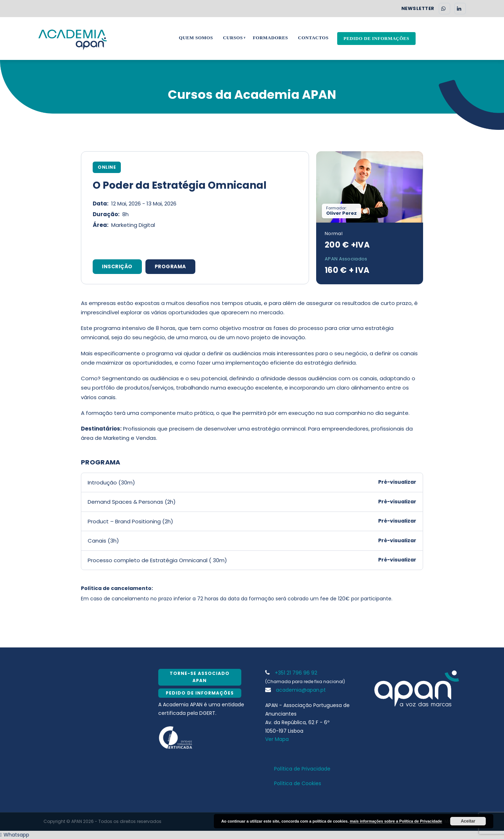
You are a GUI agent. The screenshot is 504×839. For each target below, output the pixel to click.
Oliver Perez (341, 213)
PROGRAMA (170, 266)
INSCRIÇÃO (117, 266)
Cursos (233, 38)
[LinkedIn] (460, 9)
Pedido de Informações (377, 38)
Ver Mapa (277, 739)
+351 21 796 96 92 (291, 673)
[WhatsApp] (444, 9)
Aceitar (468, 821)
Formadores (270, 38)
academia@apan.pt (295, 690)
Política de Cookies (298, 783)
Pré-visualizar (397, 482)
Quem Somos (196, 38)
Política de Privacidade (302, 769)
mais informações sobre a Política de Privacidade (396, 821)
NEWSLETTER (418, 9)
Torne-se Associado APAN (200, 677)
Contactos (313, 38)
